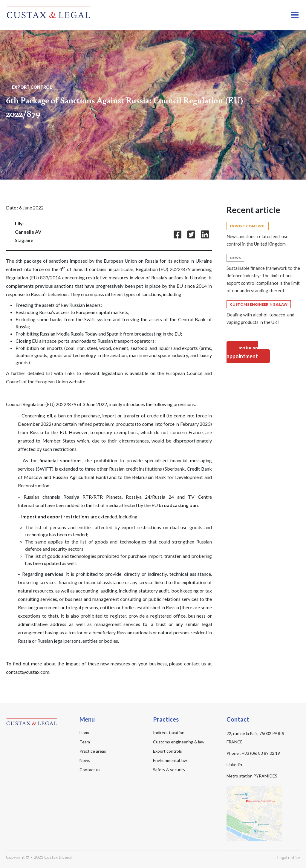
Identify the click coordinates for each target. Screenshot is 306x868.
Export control (32, 85)
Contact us (90, 767)
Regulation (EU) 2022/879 (163, 267)
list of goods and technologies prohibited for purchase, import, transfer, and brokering (123, 554)
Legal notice (289, 855)
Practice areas (93, 749)
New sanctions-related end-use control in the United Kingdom (257, 238)
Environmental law (170, 758)
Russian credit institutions (136, 466)
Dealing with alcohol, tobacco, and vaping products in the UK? (260, 316)
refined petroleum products (106, 421)
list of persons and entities (64, 525)
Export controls (167, 749)
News (235, 255)
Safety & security (169, 767)
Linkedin (234, 762)
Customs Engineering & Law (259, 302)
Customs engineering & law (179, 739)
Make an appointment (242, 350)
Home (85, 730)
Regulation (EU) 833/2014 (33, 275)
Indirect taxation (169, 730)
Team (85, 739)
